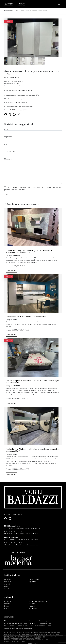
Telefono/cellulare (33, 153)
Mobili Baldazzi (8, 11)
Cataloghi (8, 582)
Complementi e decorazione (38, 601)
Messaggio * (33, 171)
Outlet (16, 11)
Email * (33, 146)
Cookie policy (40, 640)
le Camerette (33, 608)
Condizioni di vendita (18, 640)
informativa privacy (18, 187)
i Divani (7, 608)
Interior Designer (34, 579)
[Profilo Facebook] (6, 518)
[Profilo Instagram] (10, 518)
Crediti (23, 641)
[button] (59, 4)
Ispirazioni (33, 582)
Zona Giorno (17, 256)
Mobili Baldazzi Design (24, 90)
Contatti (7, 589)
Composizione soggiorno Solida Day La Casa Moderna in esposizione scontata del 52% (29, 251)
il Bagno (32, 606)
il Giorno (7, 604)
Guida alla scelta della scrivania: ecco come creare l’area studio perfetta (28, 626)
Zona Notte (15, 78)
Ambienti (7, 584)
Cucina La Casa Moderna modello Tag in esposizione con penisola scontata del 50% (33, 450)
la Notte (7, 606)
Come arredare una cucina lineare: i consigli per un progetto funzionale (28, 623)
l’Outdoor (32, 604)
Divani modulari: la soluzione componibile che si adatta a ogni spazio (27, 621)
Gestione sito (15, 641)
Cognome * (33, 139)
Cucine (15, 320)
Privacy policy (30, 640)
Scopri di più (11, 271)
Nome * (33, 131)
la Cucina (8, 601)
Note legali (7, 640)
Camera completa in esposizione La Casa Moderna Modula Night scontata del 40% (32, 382)
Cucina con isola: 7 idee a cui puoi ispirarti (18, 628)
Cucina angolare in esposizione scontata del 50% (26, 317)
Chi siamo (8, 579)
